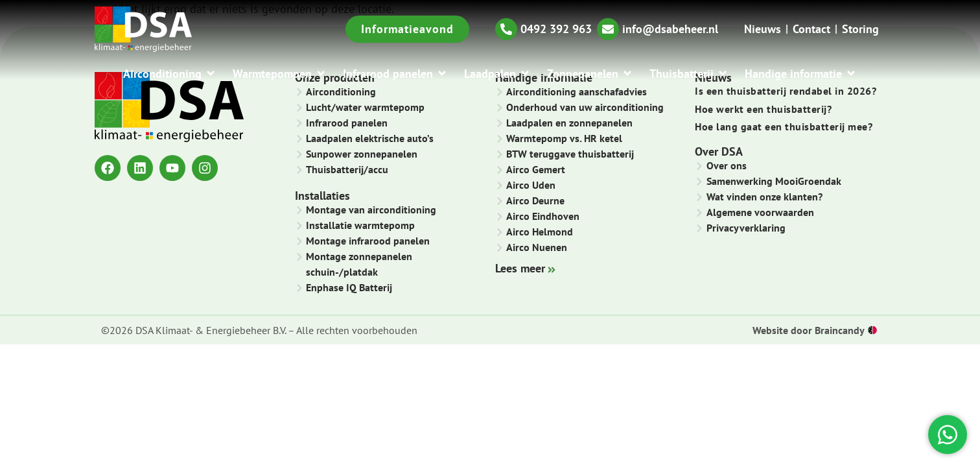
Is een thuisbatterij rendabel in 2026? (786, 91)
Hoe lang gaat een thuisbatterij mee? (784, 126)
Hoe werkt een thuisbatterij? (763, 109)
